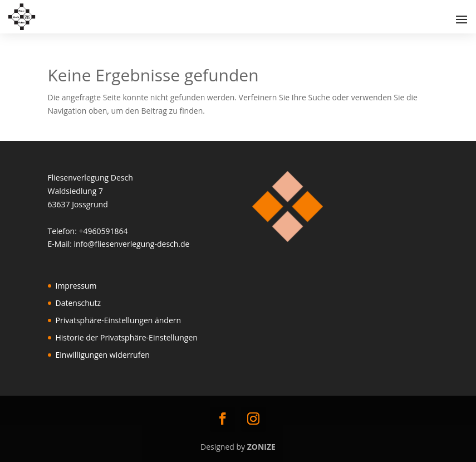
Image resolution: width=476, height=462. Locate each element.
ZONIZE (261, 447)
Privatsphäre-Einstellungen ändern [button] (119, 320)
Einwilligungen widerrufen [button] (103, 355)
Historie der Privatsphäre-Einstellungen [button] (127, 337)
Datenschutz (78, 303)
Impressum (76, 286)
